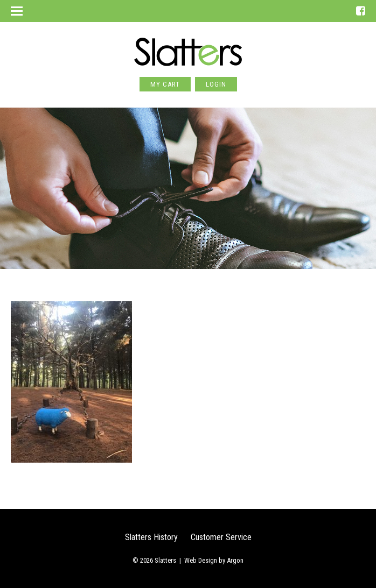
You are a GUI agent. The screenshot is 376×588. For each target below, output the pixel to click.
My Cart (165, 84)
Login (216, 84)
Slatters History (151, 537)
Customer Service (221, 537)
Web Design (201, 560)
